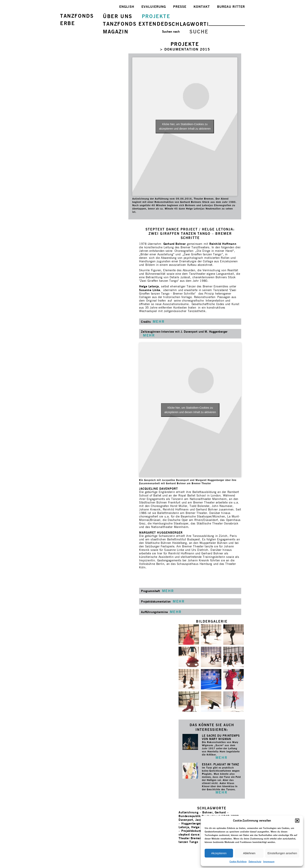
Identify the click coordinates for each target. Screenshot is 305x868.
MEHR (221, 758)
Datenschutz (255, 861)
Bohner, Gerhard (214, 812)
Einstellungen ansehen (282, 853)
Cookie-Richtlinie (238, 861)
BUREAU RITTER (231, 7)
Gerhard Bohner (175, 244)
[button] (297, 821)
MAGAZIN (116, 32)
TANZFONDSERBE (77, 20)
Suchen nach (171, 32)
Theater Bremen (190, 838)
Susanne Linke (150, 290)
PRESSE (180, 7)
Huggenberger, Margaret (199, 823)
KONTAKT (202, 7)
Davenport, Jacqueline (195, 820)
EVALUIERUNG (154, 7)
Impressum (269, 861)
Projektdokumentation (197, 831)
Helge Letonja (149, 286)
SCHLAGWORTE (190, 24)
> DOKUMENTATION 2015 (185, 49)
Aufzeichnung (188, 812)
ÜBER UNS (118, 16)
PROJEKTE (156, 16)
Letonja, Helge (189, 827)
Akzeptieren (219, 853)
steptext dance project (194, 834)
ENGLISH (127, 7)
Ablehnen (249, 853)
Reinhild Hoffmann (223, 244)
